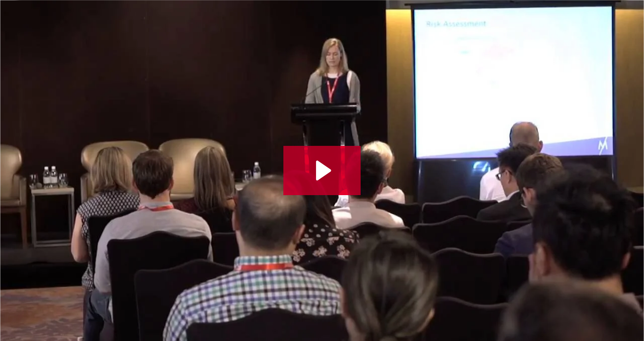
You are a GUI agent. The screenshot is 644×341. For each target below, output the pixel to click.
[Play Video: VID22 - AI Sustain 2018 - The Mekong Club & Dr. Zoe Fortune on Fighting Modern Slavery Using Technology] (322, 170)
